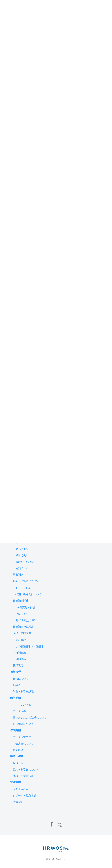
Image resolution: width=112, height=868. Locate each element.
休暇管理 (21, 640)
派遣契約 (18, 802)
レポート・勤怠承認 (25, 796)
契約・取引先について (26, 770)
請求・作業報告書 (23, 776)
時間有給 (21, 653)
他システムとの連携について (30, 717)
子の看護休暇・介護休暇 (30, 646)
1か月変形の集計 (25, 607)
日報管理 (15, 672)
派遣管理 (15, 782)
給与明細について (23, 724)
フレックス (22, 614)
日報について (21, 679)
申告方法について (23, 743)
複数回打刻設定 (25, 562)
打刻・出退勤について (26, 581)
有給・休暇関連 (22, 633)
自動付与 (21, 659)
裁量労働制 (22, 555)
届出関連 (18, 575)
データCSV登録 (22, 705)
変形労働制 (22, 549)
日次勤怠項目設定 (23, 627)
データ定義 (19, 711)
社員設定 (18, 665)
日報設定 (18, 685)
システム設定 (21, 789)
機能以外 (18, 750)
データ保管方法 (22, 737)
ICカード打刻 (23, 588)
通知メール (22, 568)
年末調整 (15, 730)
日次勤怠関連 (21, 601)
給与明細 (15, 698)
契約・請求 (17, 756)
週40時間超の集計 (26, 620)
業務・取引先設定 (23, 691)
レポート (18, 763)
